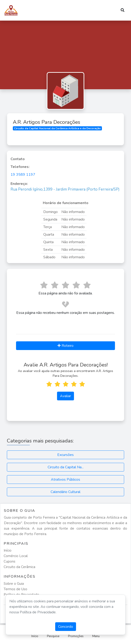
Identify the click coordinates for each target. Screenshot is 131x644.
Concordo (66, 627)
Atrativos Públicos (65, 480)
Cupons (10, 561)
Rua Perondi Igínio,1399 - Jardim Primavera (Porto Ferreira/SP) (65, 189)
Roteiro (65, 346)
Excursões (65, 455)
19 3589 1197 (23, 175)
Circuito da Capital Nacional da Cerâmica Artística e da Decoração (57, 128)
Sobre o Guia (14, 584)
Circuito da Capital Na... (66, 467)
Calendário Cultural (65, 492)
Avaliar (65, 396)
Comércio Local (16, 556)
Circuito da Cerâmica (19, 567)
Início (8, 550)
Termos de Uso (15, 589)
